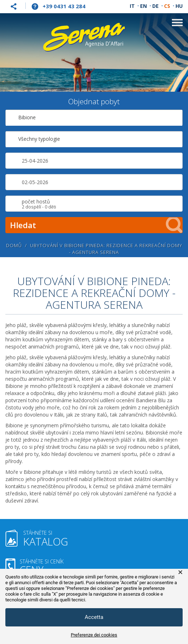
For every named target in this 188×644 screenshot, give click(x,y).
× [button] (180, 572)
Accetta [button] (94, 617)
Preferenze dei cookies (94, 635)
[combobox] (94, 118)
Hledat (96, 225)
